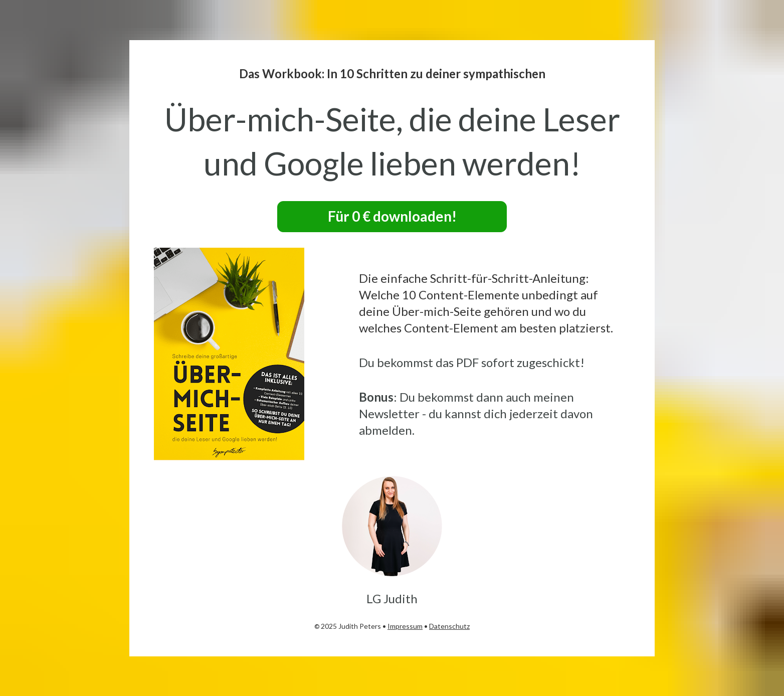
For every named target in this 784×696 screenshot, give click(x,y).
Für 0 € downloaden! (392, 216)
